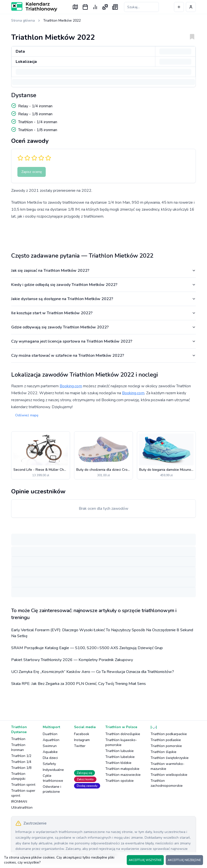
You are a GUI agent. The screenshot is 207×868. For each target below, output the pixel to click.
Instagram (82, 740)
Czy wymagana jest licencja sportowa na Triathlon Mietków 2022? (103, 341)
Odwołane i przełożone (52, 789)
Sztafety (49, 764)
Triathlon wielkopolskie (169, 775)
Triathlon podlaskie (166, 740)
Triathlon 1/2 (21, 756)
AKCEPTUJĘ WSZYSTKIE (145, 860)
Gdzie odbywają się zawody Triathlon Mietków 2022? (103, 327)
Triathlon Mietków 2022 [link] (62, 20)
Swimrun (50, 746)
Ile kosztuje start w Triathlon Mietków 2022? (103, 313)
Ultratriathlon (22, 808)
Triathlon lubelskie (120, 757)
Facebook (82, 734)
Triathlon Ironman (18, 747)
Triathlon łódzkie (118, 763)
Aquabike (50, 752)
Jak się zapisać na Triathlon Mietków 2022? (103, 271)
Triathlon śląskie (164, 752)
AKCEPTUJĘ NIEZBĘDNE (184, 860)
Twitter (80, 746)
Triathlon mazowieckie (123, 775)
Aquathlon (51, 740)
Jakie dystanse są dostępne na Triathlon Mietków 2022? (103, 299)
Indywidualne (53, 770)
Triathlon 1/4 (21, 762)
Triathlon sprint (23, 785)
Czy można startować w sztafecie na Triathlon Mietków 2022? (103, 355)
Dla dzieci (50, 758)
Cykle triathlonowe (53, 778)
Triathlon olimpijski (18, 776)
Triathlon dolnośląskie (123, 734)
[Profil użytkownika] (191, 7)
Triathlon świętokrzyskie (170, 758)
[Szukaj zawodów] (141, 7)
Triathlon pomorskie (166, 746)
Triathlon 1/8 (21, 768)
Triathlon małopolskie (122, 769)
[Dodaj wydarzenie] (179, 7)
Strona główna (23, 20)
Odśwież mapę (27, 415)
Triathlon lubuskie (120, 751)
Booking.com (71, 386)
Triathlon (18, 739)
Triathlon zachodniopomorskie (167, 783)
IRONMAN (19, 802)
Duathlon (50, 734)
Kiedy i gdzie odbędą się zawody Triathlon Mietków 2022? (103, 285)
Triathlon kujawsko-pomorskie (121, 742)
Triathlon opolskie (120, 781)
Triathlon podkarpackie (169, 734)
